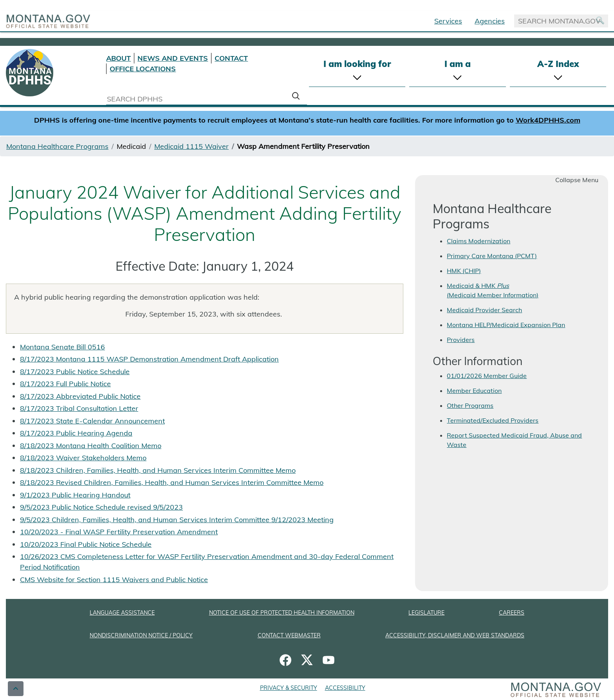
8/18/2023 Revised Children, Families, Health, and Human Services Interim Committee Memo (172, 482)
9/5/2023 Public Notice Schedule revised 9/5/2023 (101, 507)
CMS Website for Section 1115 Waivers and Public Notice (114, 580)
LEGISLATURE (426, 613)
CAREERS (512, 613)
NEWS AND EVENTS (173, 58)
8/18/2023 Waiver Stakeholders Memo (83, 458)
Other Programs (470, 405)
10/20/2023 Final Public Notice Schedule (86, 544)
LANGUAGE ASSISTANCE (122, 613)
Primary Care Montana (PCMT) (492, 256)
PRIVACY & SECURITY (289, 688)
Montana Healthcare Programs (57, 146)
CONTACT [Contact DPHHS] (231, 58)
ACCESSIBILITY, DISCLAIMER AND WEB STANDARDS (455, 635)
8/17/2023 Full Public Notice (65, 384)
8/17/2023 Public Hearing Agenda (76, 433)
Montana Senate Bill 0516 (62, 347)
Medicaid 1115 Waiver (191, 146)
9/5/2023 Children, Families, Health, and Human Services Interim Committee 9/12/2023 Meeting (177, 520)
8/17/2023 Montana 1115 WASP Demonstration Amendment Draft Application (149, 359)
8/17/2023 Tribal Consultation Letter (79, 408)
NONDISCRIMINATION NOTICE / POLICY (141, 635)
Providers (461, 340)
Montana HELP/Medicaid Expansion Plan (506, 325)
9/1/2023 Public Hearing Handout (75, 495)
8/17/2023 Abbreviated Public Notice (80, 396)
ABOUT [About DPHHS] (118, 58)
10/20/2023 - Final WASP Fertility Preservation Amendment (119, 532)
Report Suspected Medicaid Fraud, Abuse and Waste (514, 440)
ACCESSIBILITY (345, 688)
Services (448, 21)
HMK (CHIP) (464, 271)
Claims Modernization (479, 241)
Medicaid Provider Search (484, 310)
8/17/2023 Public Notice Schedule (75, 372)
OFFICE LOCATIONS (143, 69)
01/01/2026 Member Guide (487, 376)
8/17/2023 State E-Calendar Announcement (92, 421)
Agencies (490, 21)
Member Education (474, 391)
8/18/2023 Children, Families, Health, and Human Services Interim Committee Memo (158, 470)
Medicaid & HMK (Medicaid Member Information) (493, 290)
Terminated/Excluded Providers (493, 420)
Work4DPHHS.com (548, 120)
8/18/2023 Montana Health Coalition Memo (91, 446)
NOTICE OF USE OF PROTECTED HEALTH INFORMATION (282, 613)
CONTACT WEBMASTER (289, 635)
